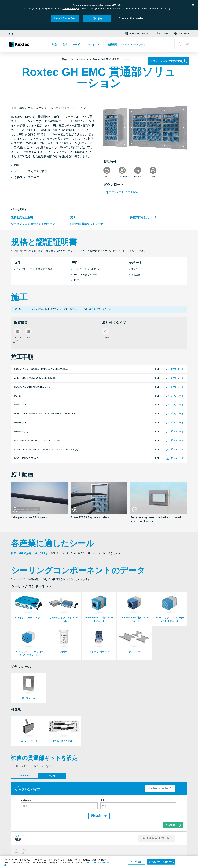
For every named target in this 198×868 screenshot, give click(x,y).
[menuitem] (56, 45)
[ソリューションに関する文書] (168, 61)
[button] (137, 33)
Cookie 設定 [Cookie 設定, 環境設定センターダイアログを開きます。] (136, 862)
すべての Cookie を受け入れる (161, 862)
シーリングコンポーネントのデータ (33, 224)
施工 (73, 217)
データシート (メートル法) (121, 192)
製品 (64, 59)
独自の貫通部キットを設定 (87, 224)
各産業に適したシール (144, 217)
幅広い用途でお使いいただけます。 (31, 553)
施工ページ (94, 309)
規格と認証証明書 (22, 217)
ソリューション (80, 59)
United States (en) (71, 9)
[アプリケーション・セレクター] (11, 33)
